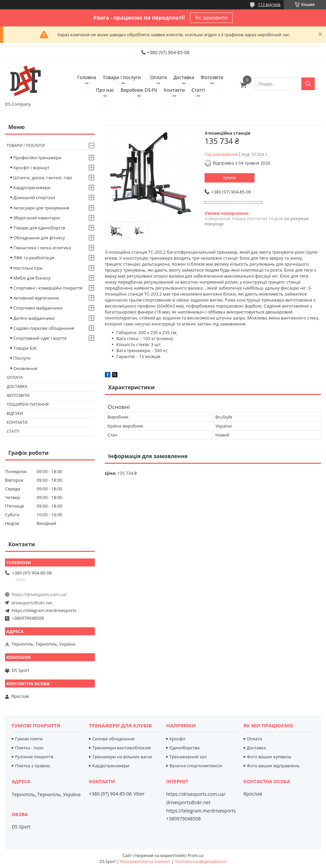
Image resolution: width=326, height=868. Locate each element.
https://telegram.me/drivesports (44, 610)
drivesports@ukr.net (32, 603)
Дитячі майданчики (34, 318)
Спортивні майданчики (38, 308)
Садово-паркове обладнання (44, 328)
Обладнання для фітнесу (39, 238)
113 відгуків (269, 4)
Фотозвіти (212, 77)
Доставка (184, 77)
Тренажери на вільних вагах (122, 757)
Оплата (158, 77)
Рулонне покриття (34, 757)
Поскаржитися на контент (145, 862)
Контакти (174, 90)
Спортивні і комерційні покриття (48, 288)
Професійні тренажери (37, 158)
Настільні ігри (28, 268)
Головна (87, 77)
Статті (198, 90)
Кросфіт (177, 739)
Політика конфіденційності (201, 862)
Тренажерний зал (188, 757)
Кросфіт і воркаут (31, 168)
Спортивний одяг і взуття (40, 338)
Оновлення (25, 368)
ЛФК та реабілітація (34, 258)
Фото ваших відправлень (273, 766)
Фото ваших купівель (269, 757)
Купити (230, 178)
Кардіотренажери (32, 187)
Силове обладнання (113, 739)
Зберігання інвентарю (37, 218)
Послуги (22, 358)
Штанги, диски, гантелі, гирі (43, 178)
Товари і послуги (122, 77)
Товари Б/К (25, 348)
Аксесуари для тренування (41, 208)
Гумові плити (29, 739)
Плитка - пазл (29, 748)
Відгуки (15, 413)
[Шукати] (308, 84)
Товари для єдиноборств (39, 228)
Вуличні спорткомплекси (196, 766)
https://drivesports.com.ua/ (39, 594)
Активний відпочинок (36, 298)
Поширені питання (28, 404)
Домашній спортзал (34, 197)
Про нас (105, 90)
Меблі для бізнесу (32, 278)
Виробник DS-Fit (139, 90)
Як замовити (212, 18)
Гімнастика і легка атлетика (42, 248)
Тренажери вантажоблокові (121, 748)
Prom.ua (196, 856)
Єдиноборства (184, 748)
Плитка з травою (33, 766)
